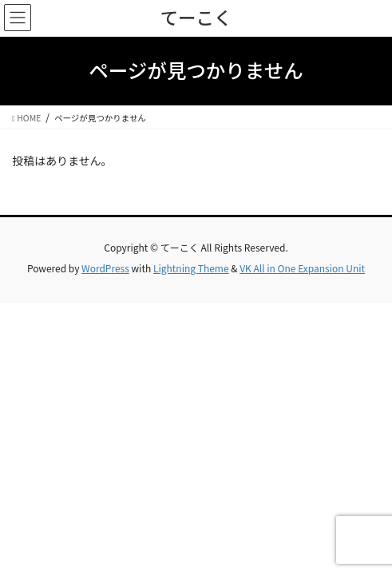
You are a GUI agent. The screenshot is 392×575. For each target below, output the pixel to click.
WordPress (105, 268)
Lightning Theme (191, 268)
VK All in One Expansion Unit (302, 268)
